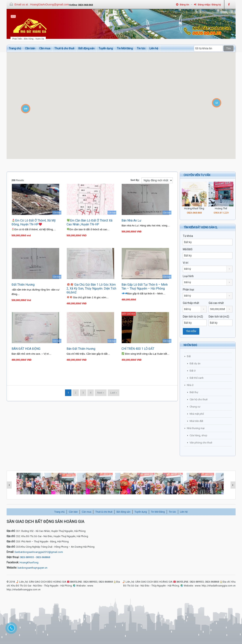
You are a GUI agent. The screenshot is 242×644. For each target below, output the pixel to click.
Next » (101, 393)
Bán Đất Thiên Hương (81, 349)
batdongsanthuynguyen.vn (33, 568)
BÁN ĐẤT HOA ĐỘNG (26, 349)
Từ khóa (188, 236)
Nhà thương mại (196, 428)
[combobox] (208, 269)
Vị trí (186, 263)
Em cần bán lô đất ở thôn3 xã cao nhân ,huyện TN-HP (89, 222)
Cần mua (45, 48)
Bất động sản (86, 48)
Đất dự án (195, 363)
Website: (12, 568)
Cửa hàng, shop (198, 435)
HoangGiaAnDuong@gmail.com (49, 4)
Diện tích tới (219, 317)
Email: (10, 552)
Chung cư (195, 407)
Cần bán (30, 48)
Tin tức (141, 48)
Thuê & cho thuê (64, 48)
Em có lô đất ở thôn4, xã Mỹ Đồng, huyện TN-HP (34, 222)
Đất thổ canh (197, 378)
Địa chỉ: (11, 531)
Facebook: (13, 562)
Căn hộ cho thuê (199, 399)
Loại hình (188, 276)
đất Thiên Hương (23, 285)
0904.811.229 (221, 213)
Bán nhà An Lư (131, 220)
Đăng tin (183, 5)
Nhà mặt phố (197, 414)
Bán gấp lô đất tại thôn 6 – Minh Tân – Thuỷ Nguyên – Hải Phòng (145, 287)
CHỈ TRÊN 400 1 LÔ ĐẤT (138, 349)
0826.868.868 (194, 213)
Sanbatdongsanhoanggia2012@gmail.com (39, 552)
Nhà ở (190, 385)
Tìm (228, 48)
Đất (189, 356)
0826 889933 (27, 557)
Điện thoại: (13, 557)
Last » (114, 393)
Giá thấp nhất (191, 303)
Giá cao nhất (216, 303)
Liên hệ (154, 48)
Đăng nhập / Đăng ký (207, 5)
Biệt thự (194, 392)
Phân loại (188, 290)
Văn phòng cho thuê (201, 443)
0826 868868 (43, 557)
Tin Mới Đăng (125, 48)
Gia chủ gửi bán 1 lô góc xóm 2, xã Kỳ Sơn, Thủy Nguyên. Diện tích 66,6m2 (91, 288)
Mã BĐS (188, 249)
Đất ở (193, 371)
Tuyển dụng (106, 48)
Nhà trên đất (196, 421)
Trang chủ (15, 48)
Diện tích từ (193, 317)
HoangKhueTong (29, 562)
